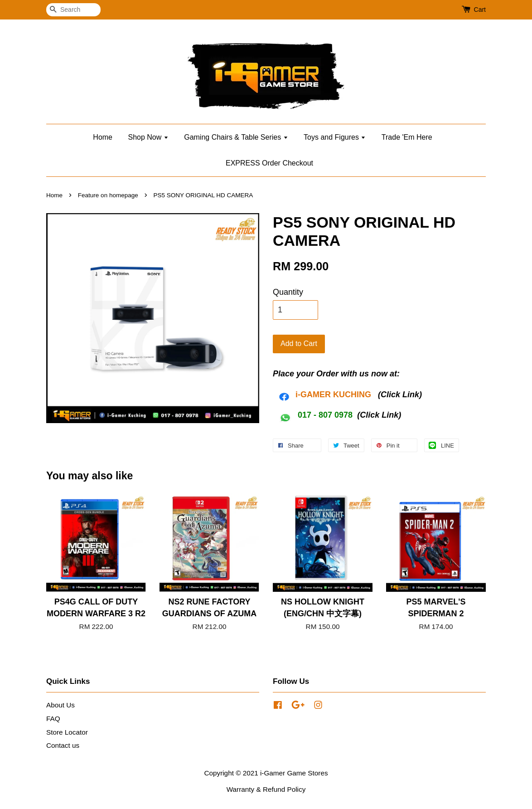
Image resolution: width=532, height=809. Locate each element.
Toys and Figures (335, 137)
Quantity (288, 292)
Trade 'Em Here (407, 137)
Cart (480, 10)
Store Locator (67, 732)
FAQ (53, 719)
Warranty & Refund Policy (266, 789)
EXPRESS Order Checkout (269, 163)
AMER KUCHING (339, 395)
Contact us (63, 745)
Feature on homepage (108, 195)
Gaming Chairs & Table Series (236, 137)
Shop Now (148, 137)
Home (103, 137)
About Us (60, 705)
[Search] (73, 10)
